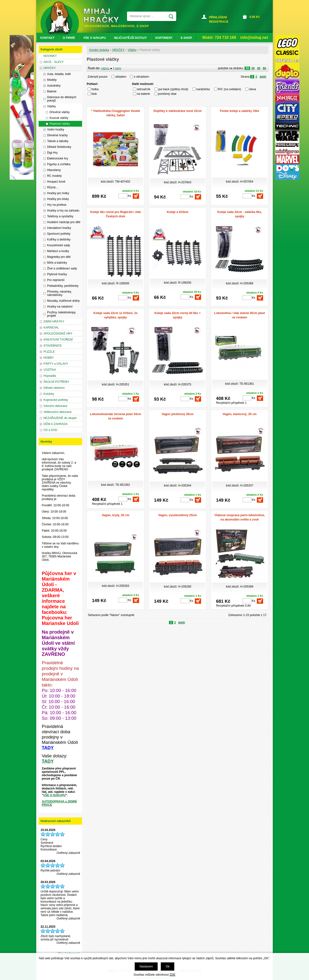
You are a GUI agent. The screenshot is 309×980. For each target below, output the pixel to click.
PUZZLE (49, 352)
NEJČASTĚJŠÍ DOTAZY (130, 38)
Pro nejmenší (56, 280)
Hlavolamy (54, 170)
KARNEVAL (51, 328)
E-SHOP (186, 38)
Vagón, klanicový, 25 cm (240, 414)
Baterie (52, 91)
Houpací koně (56, 182)
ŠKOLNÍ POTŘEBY (56, 382)
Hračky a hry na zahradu (63, 211)
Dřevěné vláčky (60, 112)
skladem (122, 77)
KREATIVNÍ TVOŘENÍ (58, 340)
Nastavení (146, 966)
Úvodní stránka (99, 50)
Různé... (53, 187)
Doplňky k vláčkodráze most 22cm (178, 111)
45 (259, 68)
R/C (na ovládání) (230, 89)
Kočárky (49, 394)
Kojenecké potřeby (56, 400)
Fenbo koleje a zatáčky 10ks (240, 111)
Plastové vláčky (60, 124)
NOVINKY (50, 56)
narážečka (203, 89)
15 (247, 68)
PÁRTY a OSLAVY (56, 364)
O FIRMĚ (69, 38)
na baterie (143, 94)
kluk (94, 94)
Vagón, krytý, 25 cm (115, 515)
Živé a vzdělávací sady (62, 268)
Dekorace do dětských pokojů (62, 99)
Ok (168, 966)
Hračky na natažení (60, 307)
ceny (118, 68)
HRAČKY (118, 50)
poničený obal (167, 94)
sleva (253, 89)
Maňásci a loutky (58, 251)
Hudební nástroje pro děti (64, 222)
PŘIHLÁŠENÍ (218, 17)
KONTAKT (47, 38)
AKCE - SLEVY (54, 62)
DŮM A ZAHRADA (56, 424)
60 (264, 68)
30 (253, 68)
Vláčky (132, 50)
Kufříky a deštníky (59, 240)
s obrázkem (142, 77)
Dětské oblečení (54, 388)
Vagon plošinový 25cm (178, 414)
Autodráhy (54, 86)
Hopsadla (50, 376)
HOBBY (49, 358)
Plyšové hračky (57, 274)
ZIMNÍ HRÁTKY (54, 322)
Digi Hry (52, 153)
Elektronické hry (58, 158)
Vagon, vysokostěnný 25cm (178, 515)
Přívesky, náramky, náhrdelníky (59, 293)
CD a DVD (50, 430)
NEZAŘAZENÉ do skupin (60, 418)
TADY (48, 761)
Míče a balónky (57, 263)
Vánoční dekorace (55, 406)
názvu (107, 68)
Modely (52, 80)
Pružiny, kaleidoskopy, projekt (62, 314)
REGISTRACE (219, 22)
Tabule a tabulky (58, 141)
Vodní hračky (56, 130)
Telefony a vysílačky (60, 216)
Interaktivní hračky (59, 228)
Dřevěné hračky (57, 135)
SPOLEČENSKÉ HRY (58, 334)
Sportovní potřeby (59, 234)
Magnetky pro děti (59, 257)
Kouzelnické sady (59, 245)
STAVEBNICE (53, 346)
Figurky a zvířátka (59, 164)
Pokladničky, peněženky (63, 286)
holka (95, 89)
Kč (255, 17)
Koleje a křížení (178, 212)
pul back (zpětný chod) (173, 89)
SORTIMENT (164, 38)
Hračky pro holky (58, 193)
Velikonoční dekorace (57, 412)
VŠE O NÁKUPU (54, 795)
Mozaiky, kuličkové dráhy (63, 301)
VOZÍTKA (50, 370)
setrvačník (144, 89)
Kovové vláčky (59, 118)
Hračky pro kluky (58, 199)
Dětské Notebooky (59, 147)
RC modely (54, 176)
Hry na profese (57, 205)
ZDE (172, 975)
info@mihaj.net (254, 38)
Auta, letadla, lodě (59, 74)
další (263, 77)
